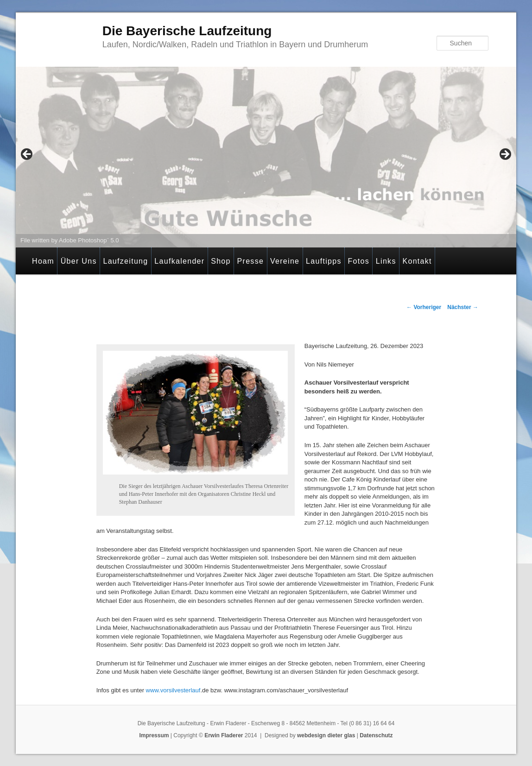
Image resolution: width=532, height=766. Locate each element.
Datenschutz (376, 735)
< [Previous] (27, 155)
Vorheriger (424, 307)
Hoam (43, 261)
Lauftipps (324, 261)
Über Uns (79, 261)
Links (386, 261)
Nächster (463, 307)
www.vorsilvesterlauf (173, 690)
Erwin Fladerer (224, 735)
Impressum (154, 735)
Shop (221, 261)
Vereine (285, 261)
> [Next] (505, 155)
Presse (251, 261)
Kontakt (417, 261)
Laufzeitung (125, 261)
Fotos (359, 261)
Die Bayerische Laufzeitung (187, 31)
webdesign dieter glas (326, 735)
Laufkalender (179, 261)
